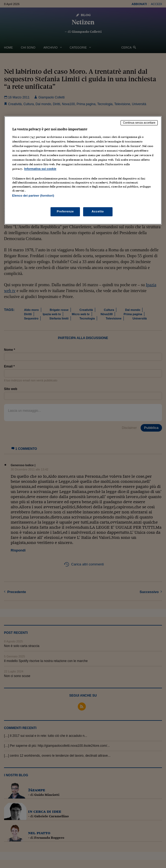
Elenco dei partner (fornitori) (33, 196)
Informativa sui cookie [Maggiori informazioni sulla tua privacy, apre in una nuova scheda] (40, 169)
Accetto (98, 211)
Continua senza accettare (139, 123)
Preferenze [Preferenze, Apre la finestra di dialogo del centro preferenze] (65, 211)
